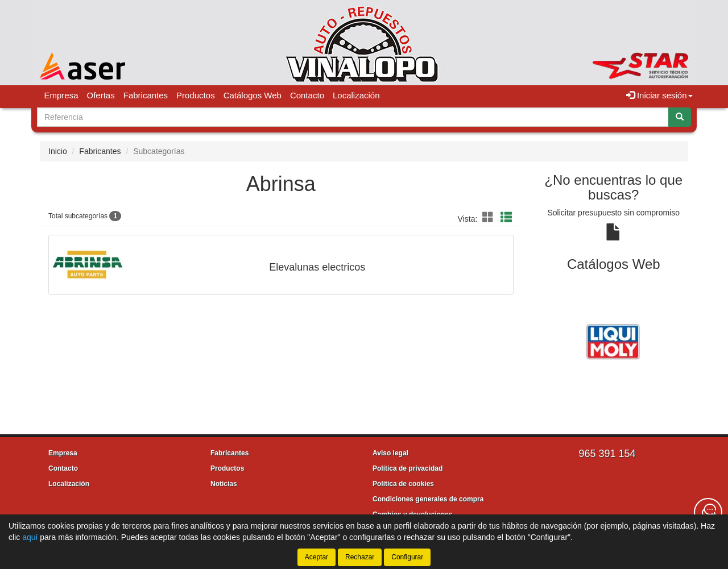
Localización (356, 95)
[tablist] (614, 340)
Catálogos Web (253, 95)
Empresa (61, 95)
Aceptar (317, 557)
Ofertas (101, 95)
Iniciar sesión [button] (659, 95)
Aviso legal (390, 453)
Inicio (58, 151)
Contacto (307, 95)
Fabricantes (146, 95)
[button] (490, 218)
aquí (30, 537)
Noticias (224, 484)
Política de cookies (403, 484)
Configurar (407, 557)
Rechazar (360, 557)
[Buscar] (680, 117)
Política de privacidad (408, 468)
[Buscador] (353, 117)
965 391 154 (607, 454)
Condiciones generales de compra (428, 499)
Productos (196, 95)
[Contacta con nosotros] (708, 512)
